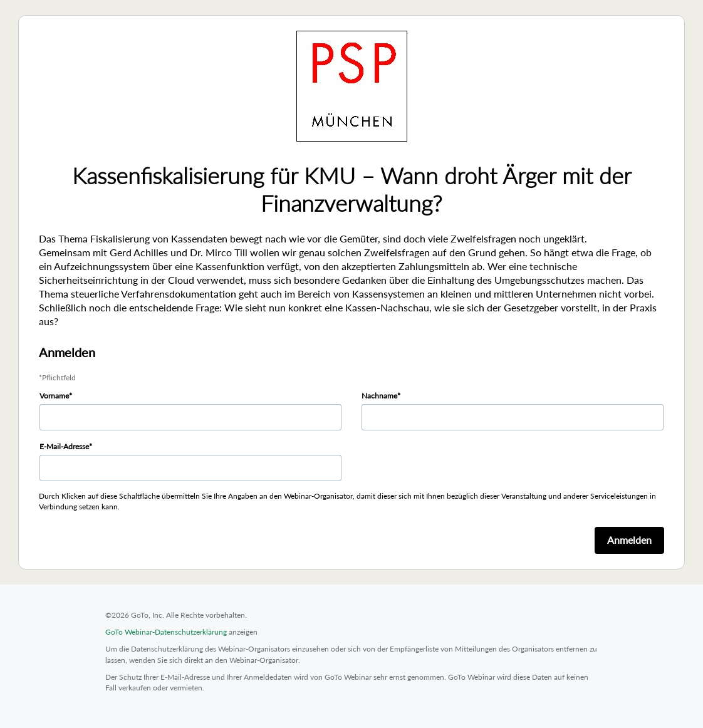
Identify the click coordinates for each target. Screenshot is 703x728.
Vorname (54, 396)
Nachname (379, 396)
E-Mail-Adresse (64, 446)
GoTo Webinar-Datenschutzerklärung (166, 632)
